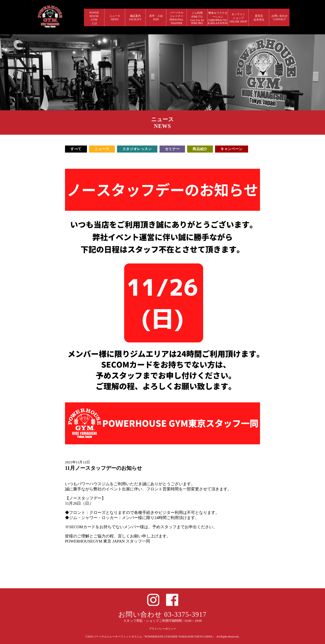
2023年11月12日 (77, 462)
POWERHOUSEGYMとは (94, 18)
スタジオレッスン (137, 149)
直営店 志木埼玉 (259, 18)
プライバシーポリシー (162, 629)
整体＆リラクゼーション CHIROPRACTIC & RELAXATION (218, 18)
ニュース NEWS (115, 18)
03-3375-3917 (185, 614)
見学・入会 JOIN (156, 18)
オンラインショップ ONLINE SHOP (238, 18)
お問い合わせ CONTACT (279, 18)
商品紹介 (200, 149)
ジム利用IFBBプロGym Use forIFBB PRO (197, 18)
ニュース (102, 149)
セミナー (172, 149)
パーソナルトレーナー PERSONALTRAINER (177, 18)
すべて (76, 149)
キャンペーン (232, 149)
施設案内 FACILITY (135, 18)
